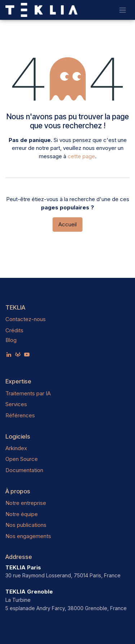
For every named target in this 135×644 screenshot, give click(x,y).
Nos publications (26, 525)
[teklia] (18, 354)
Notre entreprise (26, 503)
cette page (81, 156)
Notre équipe (22, 514)
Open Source (22, 459)
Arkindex (16, 448)
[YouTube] (27, 354)
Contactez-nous (26, 319)
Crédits (14, 330)
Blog (11, 340)
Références (20, 415)
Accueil (67, 224)
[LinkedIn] (9, 354)
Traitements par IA (28, 393)
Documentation (24, 470)
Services (16, 404)
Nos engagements (28, 536)
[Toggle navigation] (123, 10)
